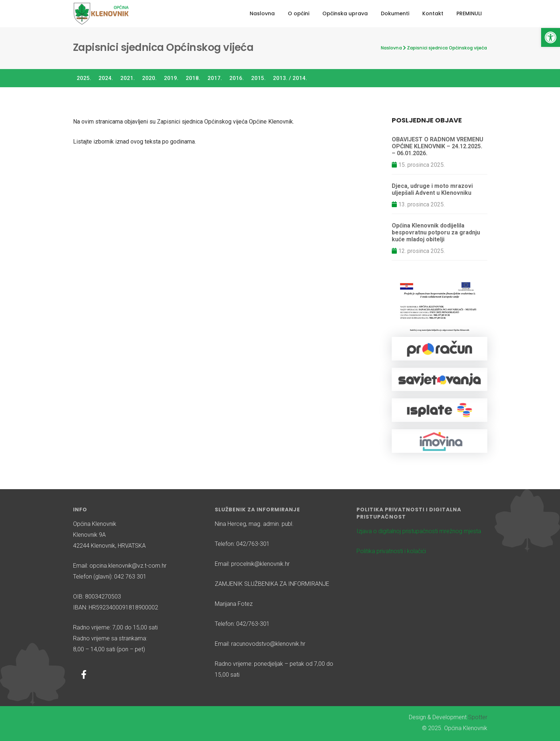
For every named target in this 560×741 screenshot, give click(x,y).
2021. (128, 78)
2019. (171, 78)
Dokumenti (395, 13)
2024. (106, 78)
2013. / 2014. (290, 78)
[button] (551, 37)
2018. (193, 78)
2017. (215, 78)
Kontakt (433, 13)
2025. (84, 78)
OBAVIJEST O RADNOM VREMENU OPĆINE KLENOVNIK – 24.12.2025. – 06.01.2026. (438, 146)
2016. (237, 78)
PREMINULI (469, 13)
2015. (258, 78)
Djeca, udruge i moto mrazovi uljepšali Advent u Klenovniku (432, 189)
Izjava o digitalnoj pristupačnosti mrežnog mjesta (419, 531)
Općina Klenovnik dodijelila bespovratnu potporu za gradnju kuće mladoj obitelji (436, 232)
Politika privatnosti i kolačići (391, 551)
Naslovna (262, 13)
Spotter (478, 717)
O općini (299, 13)
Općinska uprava (345, 13)
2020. (149, 78)
